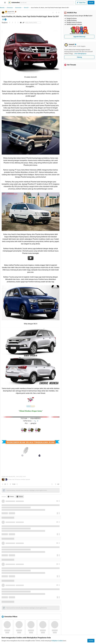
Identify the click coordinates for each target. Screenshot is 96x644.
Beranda (2, 8)
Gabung (79, 57)
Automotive (18, 8)
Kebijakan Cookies (57, 641)
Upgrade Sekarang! (79, 37)
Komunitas (10, 8)
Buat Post (81, 3)
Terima (91, 641)
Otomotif (26, 8)
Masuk (91, 3)
